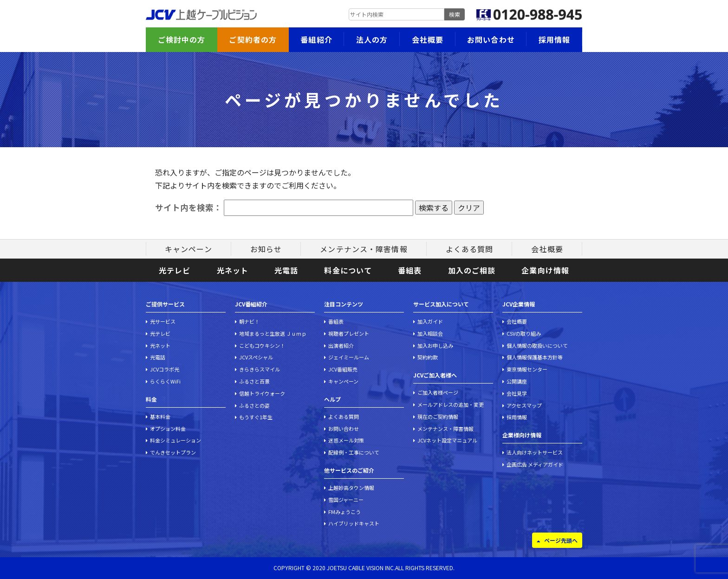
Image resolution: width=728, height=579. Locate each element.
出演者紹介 (341, 345)
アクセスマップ (524, 405)
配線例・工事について (354, 452)
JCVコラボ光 (165, 369)
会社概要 (428, 39)
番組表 (410, 270)
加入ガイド (430, 321)
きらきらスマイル (260, 369)
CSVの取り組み (524, 333)
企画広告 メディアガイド (535, 464)
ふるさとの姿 (254, 405)
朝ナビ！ (249, 321)
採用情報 (554, 39)
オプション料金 (168, 429)
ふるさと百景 (254, 381)
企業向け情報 (545, 270)
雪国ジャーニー (346, 500)
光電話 (286, 270)
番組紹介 (316, 39)
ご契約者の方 (253, 39)
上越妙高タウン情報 (351, 488)
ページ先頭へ (561, 540)
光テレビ (175, 270)
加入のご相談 (472, 270)
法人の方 (372, 39)
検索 (455, 14)
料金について (348, 270)
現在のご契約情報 (438, 416)
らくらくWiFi (165, 381)
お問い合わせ (491, 39)
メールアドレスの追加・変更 (451, 404)
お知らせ (266, 249)
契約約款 (428, 357)
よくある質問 (470, 249)
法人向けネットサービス (535, 452)
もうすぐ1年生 (256, 417)
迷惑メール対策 (346, 440)
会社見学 (517, 393)
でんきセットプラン (173, 452)
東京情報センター (527, 369)
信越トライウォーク (262, 393)
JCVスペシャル (256, 357)
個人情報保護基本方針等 (535, 357)
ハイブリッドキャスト (354, 523)
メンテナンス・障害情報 (364, 249)
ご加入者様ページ (438, 392)
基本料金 (160, 416)
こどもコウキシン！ (262, 345)
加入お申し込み (435, 345)
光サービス (163, 321)
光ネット (233, 270)
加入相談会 (430, 333)
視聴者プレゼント (349, 333)
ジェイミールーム (349, 357)
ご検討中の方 (182, 39)
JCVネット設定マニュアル (447, 440)
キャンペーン (188, 249)
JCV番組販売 (343, 369)
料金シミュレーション (175, 440)
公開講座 (517, 381)
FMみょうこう (344, 512)
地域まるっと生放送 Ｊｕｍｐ (273, 333)
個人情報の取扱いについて (537, 345)
